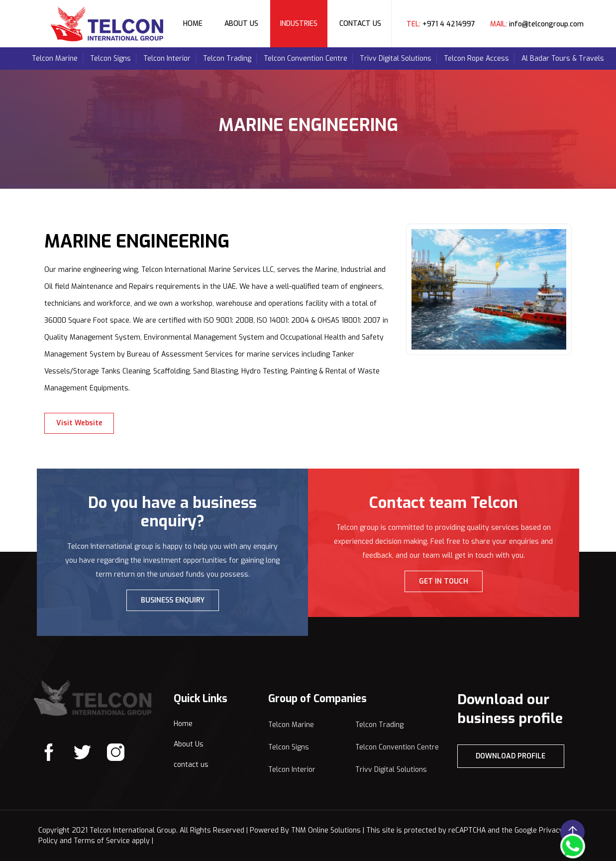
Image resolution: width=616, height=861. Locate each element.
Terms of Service (102, 841)
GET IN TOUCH (444, 581)
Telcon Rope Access (476, 59)
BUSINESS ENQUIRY (173, 600)
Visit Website (79, 423)
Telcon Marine (55, 59)
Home (193, 24)
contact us (191, 765)
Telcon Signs (110, 59)
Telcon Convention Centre (306, 59)
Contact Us (360, 24)
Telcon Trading (227, 59)
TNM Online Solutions (326, 830)
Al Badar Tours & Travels (563, 59)
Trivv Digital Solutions (396, 59)
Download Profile (511, 756)
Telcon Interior (167, 59)
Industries (299, 24)
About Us (241, 24)
